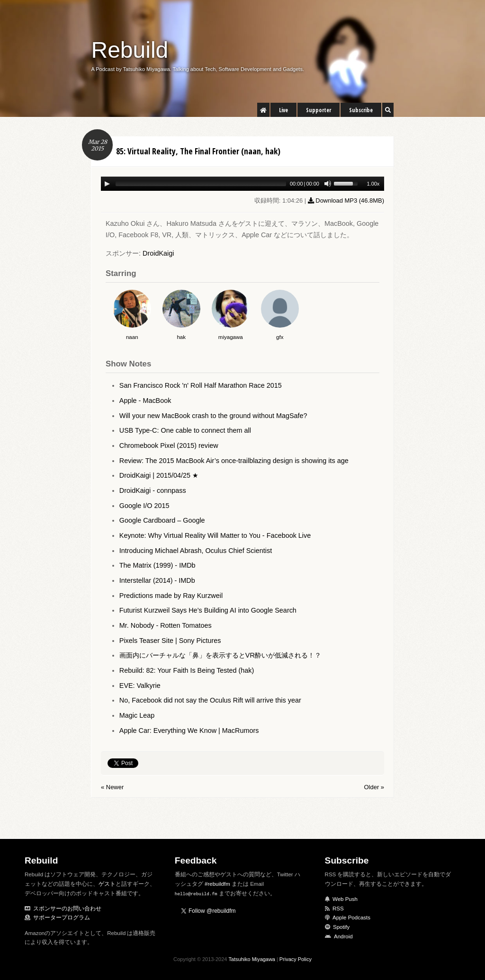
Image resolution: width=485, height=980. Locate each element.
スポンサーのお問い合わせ (67, 909)
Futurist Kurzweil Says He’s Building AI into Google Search (208, 610)
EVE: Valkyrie (140, 686)
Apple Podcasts (351, 918)
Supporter (319, 110)
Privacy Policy (296, 959)
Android (343, 936)
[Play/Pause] (107, 184)
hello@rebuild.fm (196, 894)
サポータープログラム (62, 918)
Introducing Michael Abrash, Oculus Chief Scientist (196, 551)
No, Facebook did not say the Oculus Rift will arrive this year (210, 700)
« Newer (112, 787)
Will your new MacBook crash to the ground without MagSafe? (213, 416)
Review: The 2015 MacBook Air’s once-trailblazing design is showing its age (234, 461)
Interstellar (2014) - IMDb (157, 580)
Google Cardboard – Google (162, 520)
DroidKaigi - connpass (153, 490)
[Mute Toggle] (328, 184)
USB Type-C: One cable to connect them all (185, 430)
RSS (338, 909)
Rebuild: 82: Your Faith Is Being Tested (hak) (187, 670)
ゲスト (107, 884)
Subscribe (361, 110)
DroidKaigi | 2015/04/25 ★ (159, 475)
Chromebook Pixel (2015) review (169, 445)
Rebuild (130, 50)
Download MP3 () (346, 200)
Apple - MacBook (145, 401)
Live (283, 110)
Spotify (341, 927)
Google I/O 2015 (144, 506)
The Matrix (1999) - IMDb (157, 565)
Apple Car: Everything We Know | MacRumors (189, 731)
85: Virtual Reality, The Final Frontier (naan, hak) (198, 151)
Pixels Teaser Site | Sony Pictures (170, 641)
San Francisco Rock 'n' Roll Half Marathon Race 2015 (201, 385)
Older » (374, 787)
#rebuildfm (217, 884)
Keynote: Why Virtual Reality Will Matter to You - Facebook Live (215, 535)
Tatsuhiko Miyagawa (252, 959)
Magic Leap (137, 715)
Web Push (345, 899)
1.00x (373, 184)
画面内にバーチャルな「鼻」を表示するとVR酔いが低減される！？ (220, 655)
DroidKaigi (158, 253)
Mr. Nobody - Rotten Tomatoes (166, 625)
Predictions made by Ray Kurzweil (171, 596)
